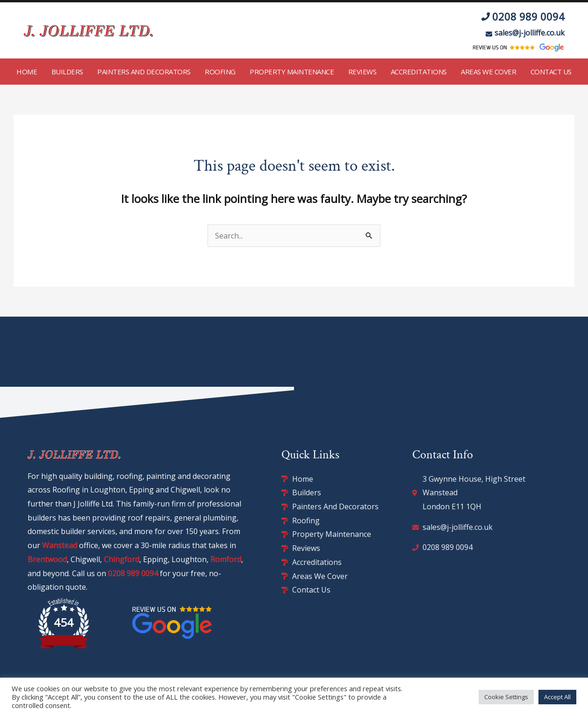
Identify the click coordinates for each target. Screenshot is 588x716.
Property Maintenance (292, 72)
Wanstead (60, 545)
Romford (226, 559)
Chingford (122, 559)
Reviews (362, 72)
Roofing (220, 72)
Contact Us (551, 72)
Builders (67, 72)
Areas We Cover (488, 72)
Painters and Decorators (144, 72)
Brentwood (47, 559)
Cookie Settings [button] (506, 697)
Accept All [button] (557, 697)
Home (27, 72)
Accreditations (419, 72)
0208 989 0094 (133, 573)
